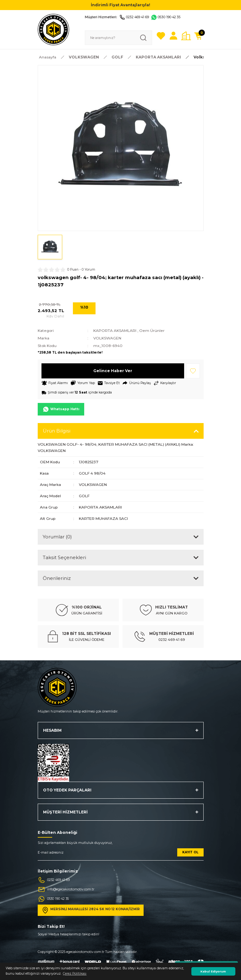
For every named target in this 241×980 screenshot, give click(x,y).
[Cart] (199, 36)
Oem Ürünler (152, 330)
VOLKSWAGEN (107, 338)
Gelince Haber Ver (113, 371)
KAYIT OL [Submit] (190, 852)
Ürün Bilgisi (57, 431)
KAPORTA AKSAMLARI (115, 330)
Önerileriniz (57, 578)
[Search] (118, 38)
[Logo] (53, 29)
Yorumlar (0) (57, 537)
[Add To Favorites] (193, 371)
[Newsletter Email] (121, 854)
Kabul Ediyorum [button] (213, 971)
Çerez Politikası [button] (75, 974)
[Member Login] (173, 36)
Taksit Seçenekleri (64, 557)
